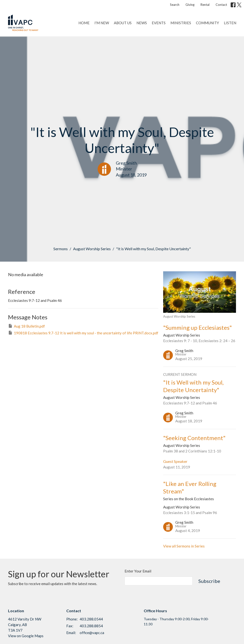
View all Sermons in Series (184, 546)
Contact (221, 5)
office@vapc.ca (92, 633)
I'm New (102, 23)
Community (207, 23)
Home (84, 23)
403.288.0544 (91, 619)
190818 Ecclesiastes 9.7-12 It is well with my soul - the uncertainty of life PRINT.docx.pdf (83, 333)
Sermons (61, 249)
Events (159, 23)
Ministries (181, 23)
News (142, 23)
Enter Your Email (138, 571)
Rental (205, 5)
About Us (123, 23)
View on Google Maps (26, 636)
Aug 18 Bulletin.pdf (26, 326)
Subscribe (209, 581)
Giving (190, 5)
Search (175, 5)
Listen (230, 23)
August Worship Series (92, 249)
